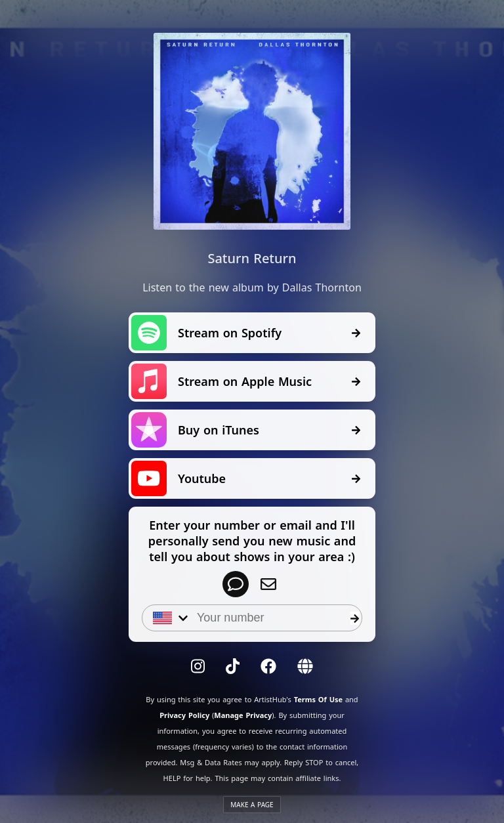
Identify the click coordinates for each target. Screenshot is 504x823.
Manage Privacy (243, 715)
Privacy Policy (184, 715)
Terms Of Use (318, 699)
